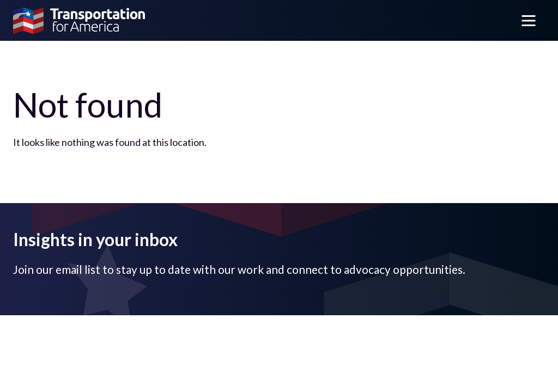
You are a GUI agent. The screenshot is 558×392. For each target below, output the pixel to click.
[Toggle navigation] (529, 21)
